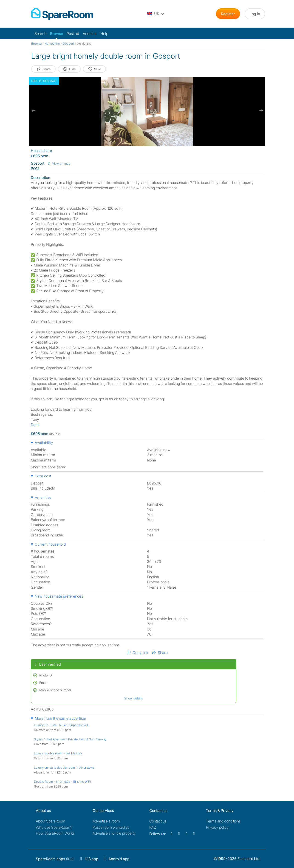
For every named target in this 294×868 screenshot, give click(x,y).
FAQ (153, 827)
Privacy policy (217, 827)
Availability (44, 443)
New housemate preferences (59, 596)
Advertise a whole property (114, 833)
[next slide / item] (260, 111)
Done (35, 425)
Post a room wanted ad (111, 827)
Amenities (43, 497)
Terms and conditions (223, 821)
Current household (50, 544)
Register (228, 14)
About (51, 821)
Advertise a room (106, 821)
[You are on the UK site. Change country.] (156, 14)
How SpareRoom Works (55, 833)
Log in (255, 14)
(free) (55, 859)
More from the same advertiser (61, 718)
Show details (134, 698)
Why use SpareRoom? (54, 827)
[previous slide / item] (34, 111)
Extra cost (43, 476)
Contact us (158, 821)
